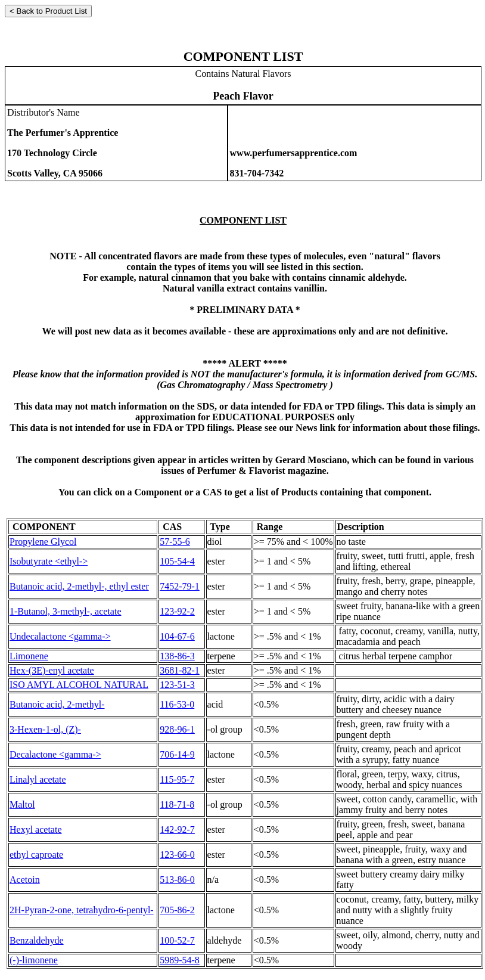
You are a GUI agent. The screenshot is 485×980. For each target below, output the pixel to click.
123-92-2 (177, 611)
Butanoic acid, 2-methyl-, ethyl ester (79, 586)
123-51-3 (177, 685)
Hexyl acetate (36, 829)
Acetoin (25, 880)
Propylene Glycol (43, 542)
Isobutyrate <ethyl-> (49, 561)
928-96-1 (177, 729)
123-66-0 (177, 855)
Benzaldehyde (37, 940)
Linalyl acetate (38, 779)
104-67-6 (177, 636)
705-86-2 (177, 910)
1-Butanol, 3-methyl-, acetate (65, 611)
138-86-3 (177, 656)
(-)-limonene (34, 960)
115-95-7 (177, 779)
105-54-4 (177, 561)
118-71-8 (177, 804)
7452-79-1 (180, 586)
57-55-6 (175, 542)
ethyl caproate (36, 855)
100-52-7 (177, 940)
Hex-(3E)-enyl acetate (52, 670)
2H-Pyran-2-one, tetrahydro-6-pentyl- (82, 910)
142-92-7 (177, 829)
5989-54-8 (180, 960)
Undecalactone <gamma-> (60, 636)
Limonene (29, 656)
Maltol (22, 804)
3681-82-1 (180, 670)
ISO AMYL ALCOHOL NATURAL (79, 685)
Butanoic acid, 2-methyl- (57, 704)
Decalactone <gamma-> (55, 754)
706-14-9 (177, 754)
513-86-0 (177, 880)
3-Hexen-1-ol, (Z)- (45, 729)
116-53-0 (177, 704)
